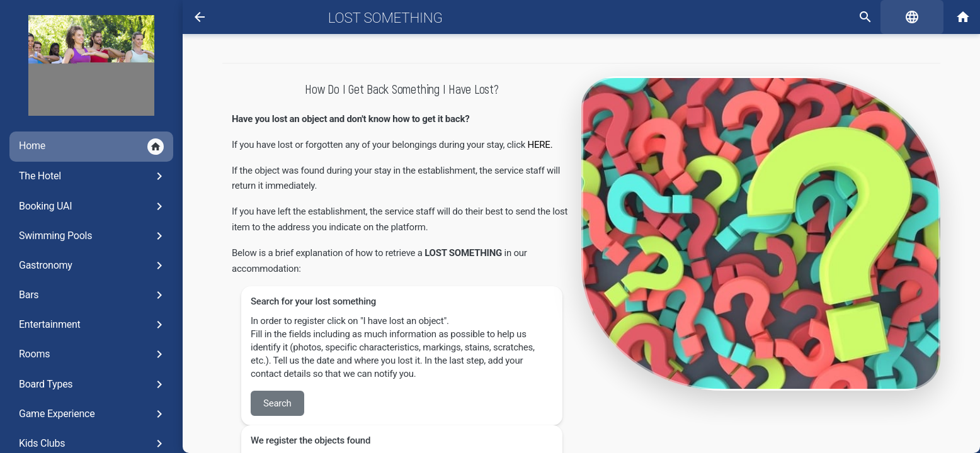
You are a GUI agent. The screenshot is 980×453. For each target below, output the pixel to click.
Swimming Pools (93, 236)
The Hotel (93, 176)
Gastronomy (93, 266)
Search (277, 403)
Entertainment (93, 325)
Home (91, 147)
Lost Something (385, 18)
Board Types (93, 384)
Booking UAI (93, 206)
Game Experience (93, 414)
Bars (93, 295)
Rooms (93, 354)
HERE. (541, 145)
